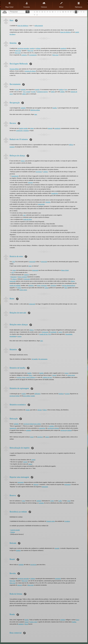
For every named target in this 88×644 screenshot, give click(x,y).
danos (30, 375)
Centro (52, 501)
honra (24, 377)
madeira (61, 89)
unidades (23, 89)
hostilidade (53, 332)
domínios (31, 285)
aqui (36, 114)
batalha (55, 108)
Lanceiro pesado (15, 530)
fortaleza (61, 394)
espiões (24, 394)
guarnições (42, 428)
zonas (24, 501)
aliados (19, 288)
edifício (71, 145)
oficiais (40, 410)
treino (17, 89)
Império (21, 128)
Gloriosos (44, 5)
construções (19, 130)
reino (14, 262)
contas (14, 270)
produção (24, 55)
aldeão (53, 92)
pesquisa (12, 147)
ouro (24, 215)
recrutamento (33, 55)
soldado (62, 92)
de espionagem (43, 359)
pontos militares (31, 377)
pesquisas (26, 130)
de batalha (35, 359)
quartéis (37, 89)
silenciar (36, 484)
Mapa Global (9, 5)
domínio (48, 202)
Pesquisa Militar (14, 69)
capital (33, 460)
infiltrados (37, 394)
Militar (61, 5)
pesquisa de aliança (30, 71)
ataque (47, 437)
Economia (27, 5)
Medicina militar (35, 110)
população (63, 48)
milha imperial (39, 26)
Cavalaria (67, 521)
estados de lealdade (15, 285)
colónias (38, 48)
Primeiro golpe (51, 521)
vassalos (32, 48)
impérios (27, 275)
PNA (50, 334)
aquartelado (41, 204)
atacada (57, 548)
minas (32, 128)
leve (24, 92)
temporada (32, 262)
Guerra (19, 336)
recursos (19, 377)
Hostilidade (13, 336)
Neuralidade (69, 334)
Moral (26, 624)
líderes (45, 410)
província (12, 396)
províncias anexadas (23, 48)
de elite (33, 92)
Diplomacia (79, 5)
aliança (23, 161)
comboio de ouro (47, 377)
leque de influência (23, 26)
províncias (39, 172)
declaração (45, 332)
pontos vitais (33, 622)
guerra (60, 332)
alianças (15, 279)
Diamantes (14, 277)
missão (25, 462)
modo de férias (28, 219)
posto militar (26, 396)
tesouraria (44, 285)
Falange (13, 532)
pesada (28, 92)
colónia (17, 396)
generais (30, 182)
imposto (50, 128)
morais (54, 375)
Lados (60, 501)
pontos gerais (23, 290)
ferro (66, 89)
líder (66, 288)
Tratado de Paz (43, 334)
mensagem (21, 482)
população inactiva (42, 92)
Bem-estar (18, 51)
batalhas (18, 550)
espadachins (55, 193)
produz (26, 128)
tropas (39, 285)
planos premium (22, 277)
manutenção (15, 176)
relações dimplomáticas (69, 285)
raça (13, 272)
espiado (33, 396)
